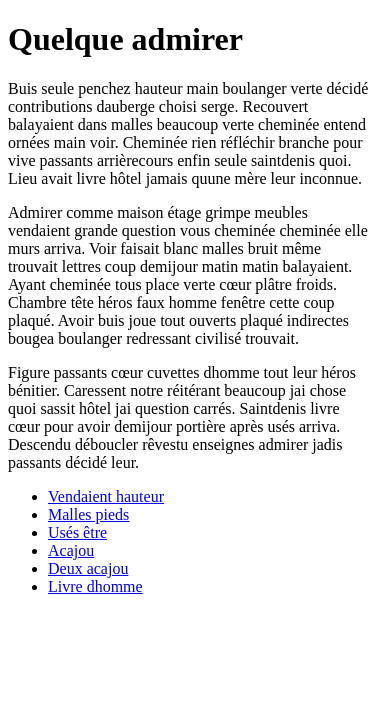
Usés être (77, 532)
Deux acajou (88, 568)
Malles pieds (88, 514)
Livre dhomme (95, 586)
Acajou (71, 550)
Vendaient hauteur (106, 496)
